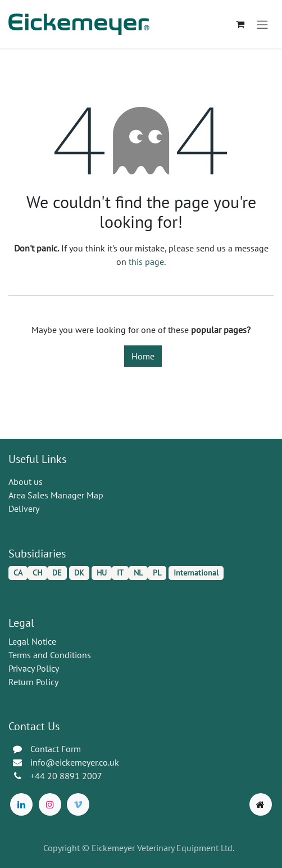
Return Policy (33, 682)
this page (146, 262)
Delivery (24, 509)
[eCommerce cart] (240, 24)
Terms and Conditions (50, 655)
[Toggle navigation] (262, 24)
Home (143, 356)
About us (26, 482)
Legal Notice (32, 641)
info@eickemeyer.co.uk (75, 762)
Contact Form (56, 749)
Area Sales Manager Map (56, 495)
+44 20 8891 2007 (66, 776)
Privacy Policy (34, 668)
